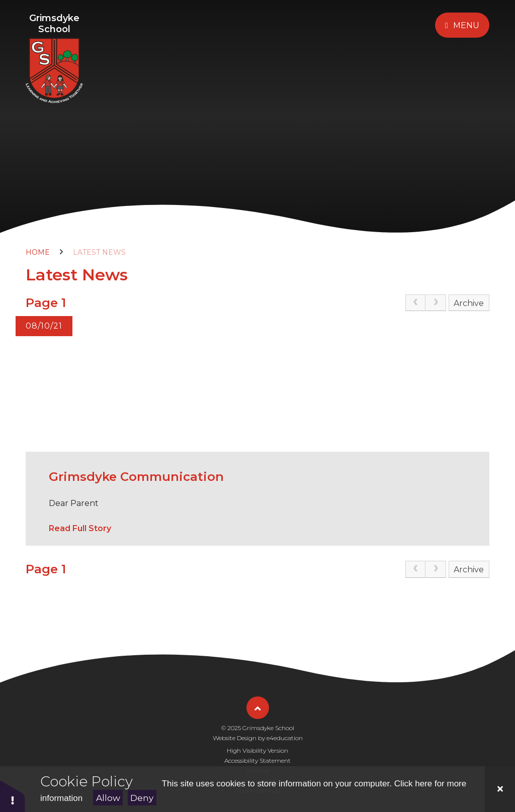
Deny (142, 798)
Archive (469, 303)
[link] (415, 303)
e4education (285, 738)
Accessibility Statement (257, 760)
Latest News (99, 252)
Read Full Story (80, 528)
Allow (108, 798)
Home (38, 252)
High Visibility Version (257, 750)
